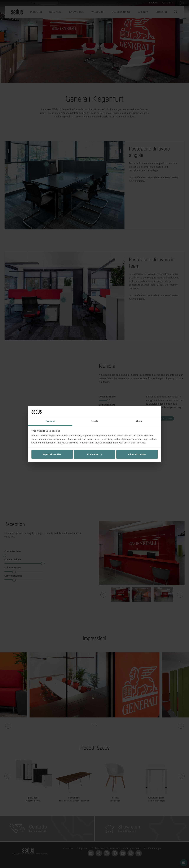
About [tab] (139, 421)
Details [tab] (94, 421)
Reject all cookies (52, 454)
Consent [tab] (50, 421)
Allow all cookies (137, 454)
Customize (95, 454)
